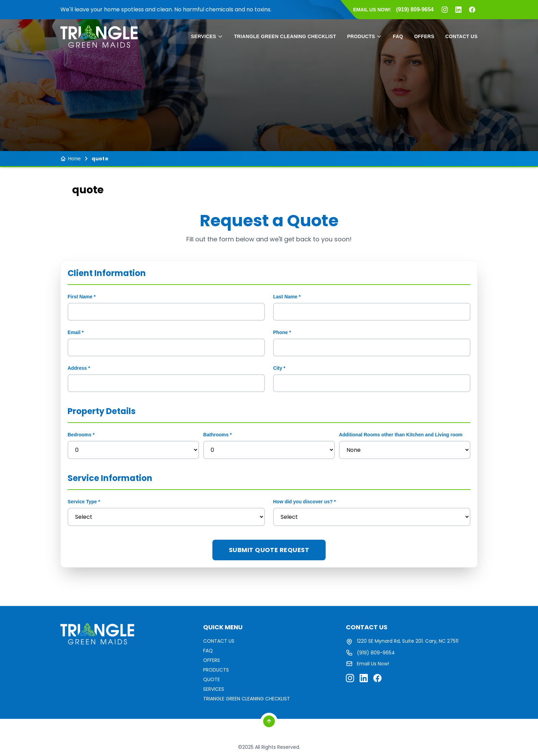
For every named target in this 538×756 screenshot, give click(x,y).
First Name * (82, 297)
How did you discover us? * (305, 502)
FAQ (398, 36)
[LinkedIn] (458, 10)
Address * (79, 368)
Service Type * (84, 502)
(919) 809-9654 (376, 653)
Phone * (282, 332)
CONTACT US (461, 36)
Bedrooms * (81, 435)
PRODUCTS (365, 36)
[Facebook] (472, 10)
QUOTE (212, 679)
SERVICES (207, 36)
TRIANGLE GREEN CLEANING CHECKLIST (285, 36)
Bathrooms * (217, 435)
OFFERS (424, 36)
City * (279, 368)
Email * (76, 332)
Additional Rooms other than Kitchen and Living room (401, 435)
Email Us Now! (373, 664)
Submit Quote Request (269, 550)
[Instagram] (445, 10)
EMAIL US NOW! (372, 10)
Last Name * (287, 297)
